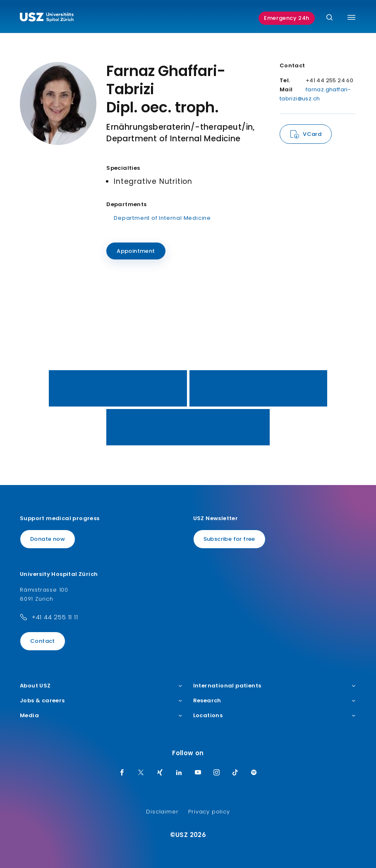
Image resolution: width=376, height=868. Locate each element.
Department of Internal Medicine (162, 218)
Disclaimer (162, 812)
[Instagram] (217, 773)
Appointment (136, 251)
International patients (275, 686)
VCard (312, 134)
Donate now (48, 539)
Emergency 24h (287, 18)
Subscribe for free (229, 539)
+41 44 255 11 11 (55, 617)
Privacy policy (209, 812)
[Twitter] (141, 773)
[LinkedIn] (179, 773)
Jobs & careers (102, 701)
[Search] (329, 18)
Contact (43, 641)
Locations (275, 716)
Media (102, 716)
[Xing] (160, 773)
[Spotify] (254, 773)
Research (275, 701)
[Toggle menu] (351, 17)
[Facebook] (122, 773)
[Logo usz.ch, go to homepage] (47, 18)
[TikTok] (235, 773)
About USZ (102, 686)
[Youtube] (198, 773)
